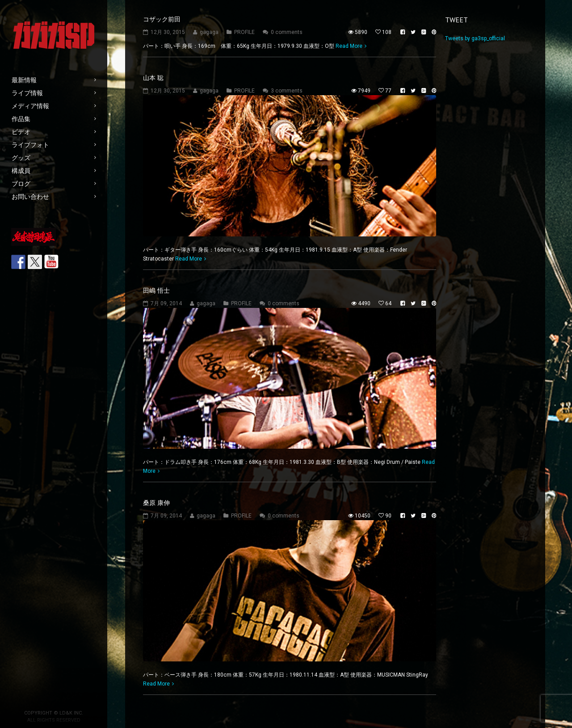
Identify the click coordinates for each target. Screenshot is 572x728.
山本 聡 (153, 78)
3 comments (287, 91)
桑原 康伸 (156, 503)
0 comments (287, 32)
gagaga (209, 32)
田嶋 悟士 (156, 290)
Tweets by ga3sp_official (475, 38)
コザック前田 (162, 19)
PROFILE (244, 32)
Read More (349, 46)
